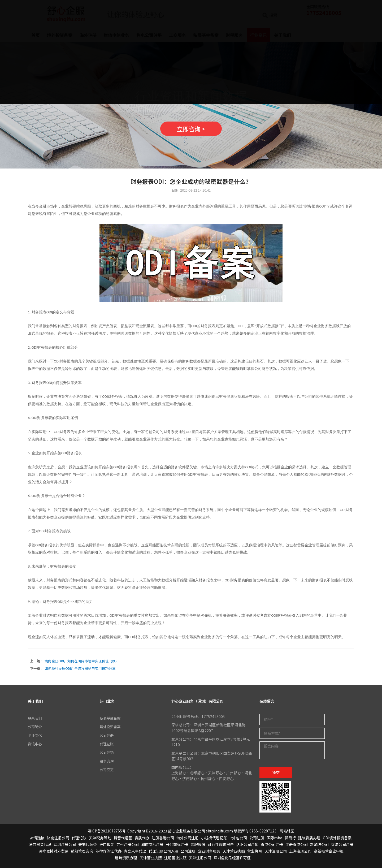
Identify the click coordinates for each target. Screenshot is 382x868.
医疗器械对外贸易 (54, 851)
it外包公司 (238, 838)
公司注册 (107, 735)
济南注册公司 (58, 838)
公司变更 (107, 770)
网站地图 (287, 831)
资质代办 (142, 838)
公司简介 (35, 727)
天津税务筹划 (100, 838)
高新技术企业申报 (329, 851)
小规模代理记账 (214, 838)
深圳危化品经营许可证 (232, 858)
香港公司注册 (272, 845)
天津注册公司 (276, 851)
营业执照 (255, 851)
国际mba (274, 838)
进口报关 (107, 845)
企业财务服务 (209, 851)
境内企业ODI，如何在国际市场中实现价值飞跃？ (82, 661)
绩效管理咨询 (82, 851)
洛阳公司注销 (247, 845)
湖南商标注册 (152, 845)
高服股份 (198, 845)
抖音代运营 (123, 838)
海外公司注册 (188, 838)
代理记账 (107, 744)
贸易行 (290, 838)
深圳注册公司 (65, 845)
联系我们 (35, 718)
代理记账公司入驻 (163, 851)
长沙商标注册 (177, 845)
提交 (276, 773)
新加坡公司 (319, 845)
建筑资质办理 (309, 838)
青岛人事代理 (135, 851)
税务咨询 (107, 761)
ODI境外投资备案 (337, 838)
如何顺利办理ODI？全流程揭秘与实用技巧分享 (80, 668)
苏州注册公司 (128, 845)
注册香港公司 (163, 838)
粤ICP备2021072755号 (107, 831)
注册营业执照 (175, 858)
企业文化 (35, 735)
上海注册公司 (300, 851)
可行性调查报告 (221, 845)
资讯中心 (35, 744)
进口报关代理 (40, 845)
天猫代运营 (88, 845)
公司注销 (107, 753)
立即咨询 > (191, 129)
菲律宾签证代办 (108, 851)
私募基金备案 (111, 718)
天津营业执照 (234, 851)
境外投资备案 (111, 727)
